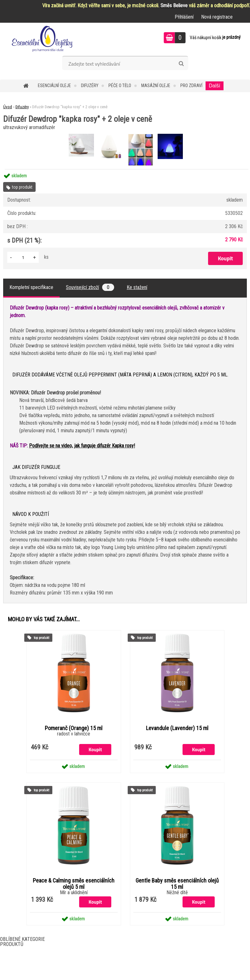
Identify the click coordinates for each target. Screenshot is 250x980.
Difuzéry (90, 86)
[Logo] (43, 38)
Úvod (8, 107)
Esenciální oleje (54, 86)
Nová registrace (217, 17)
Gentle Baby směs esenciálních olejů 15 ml (177, 884)
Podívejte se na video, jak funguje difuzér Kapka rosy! (82, 446)
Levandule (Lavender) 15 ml (177, 728)
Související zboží (90, 287)
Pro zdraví (191, 86)
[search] (181, 64)
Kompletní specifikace (31, 287)
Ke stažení (137, 287)
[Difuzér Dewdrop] (82, 135)
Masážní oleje (156, 86)
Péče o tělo (120, 86)
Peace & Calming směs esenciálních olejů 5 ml (74, 884)
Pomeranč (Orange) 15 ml (74, 728)
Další (214, 86)
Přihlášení (184, 17)
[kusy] (23, 257)
